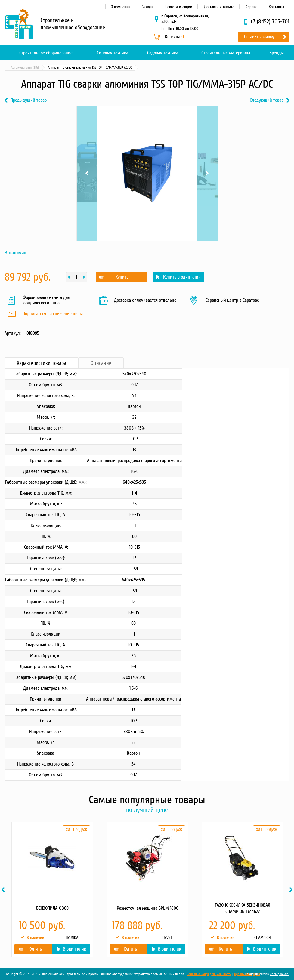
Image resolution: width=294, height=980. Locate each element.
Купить (122, 277)
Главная (13, 68)
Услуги (148, 7)
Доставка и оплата (219, 7)
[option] (52, 890)
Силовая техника (113, 53)
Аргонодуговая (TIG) (107, 68)
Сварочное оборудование (66, 68)
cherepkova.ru (280, 974)
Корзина (174, 37)
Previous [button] (4, 890)
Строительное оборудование (46, 53)
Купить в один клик (182, 277)
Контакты (276, 7)
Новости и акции (179, 7)
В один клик (74, 949)
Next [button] (292, 890)
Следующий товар (267, 100)
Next (207, 173)
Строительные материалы (226, 53)
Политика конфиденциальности (209, 974)
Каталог (33, 68)
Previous (87, 173)
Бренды (277, 53)
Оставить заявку (259, 37)
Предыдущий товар (29, 100)
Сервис (251, 7)
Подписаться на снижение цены (53, 314)
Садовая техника (163, 53)
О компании (121, 7)
